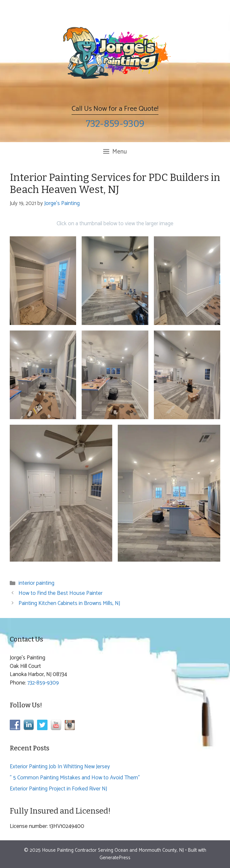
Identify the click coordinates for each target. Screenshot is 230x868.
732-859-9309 (115, 124)
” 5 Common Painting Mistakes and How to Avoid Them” (75, 778)
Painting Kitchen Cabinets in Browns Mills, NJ (69, 603)
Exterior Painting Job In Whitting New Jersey (60, 767)
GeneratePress (115, 858)
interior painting (36, 583)
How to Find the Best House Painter (61, 593)
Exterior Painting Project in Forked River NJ (58, 789)
